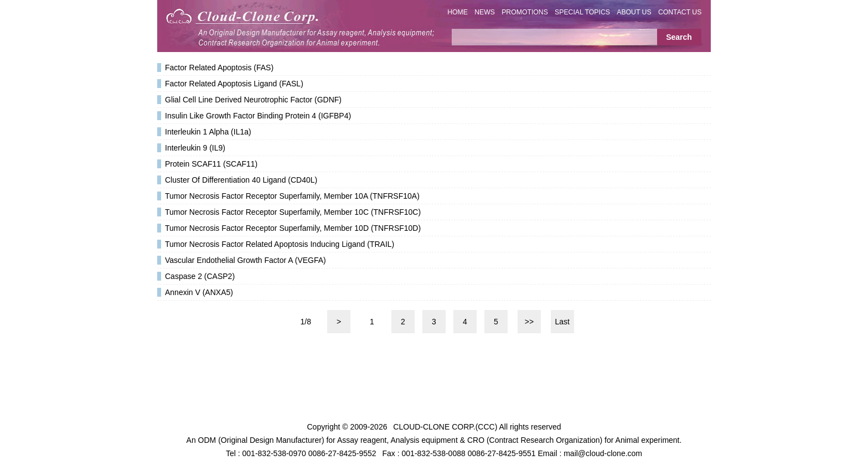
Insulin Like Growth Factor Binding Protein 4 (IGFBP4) (258, 116)
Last (562, 322)
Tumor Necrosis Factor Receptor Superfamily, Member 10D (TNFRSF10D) (293, 228)
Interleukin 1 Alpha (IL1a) (208, 132)
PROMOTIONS (525, 12)
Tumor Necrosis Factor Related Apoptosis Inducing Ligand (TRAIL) (280, 244)
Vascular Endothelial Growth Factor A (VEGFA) (246, 260)
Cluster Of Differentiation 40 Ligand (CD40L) (241, 180)
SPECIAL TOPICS (582, 12)
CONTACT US (680, 12)
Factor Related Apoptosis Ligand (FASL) (234, 84)
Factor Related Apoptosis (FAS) (219, 68)
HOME (458, 12)
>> (529, 322)
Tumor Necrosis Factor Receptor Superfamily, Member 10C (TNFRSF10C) (293, 212)
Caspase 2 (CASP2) (200, 276)
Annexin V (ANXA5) (199, 292)
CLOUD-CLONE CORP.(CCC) (445, 427)
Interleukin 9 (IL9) (195, 148)
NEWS (485, 12)
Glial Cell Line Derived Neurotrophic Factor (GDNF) (253, 100)
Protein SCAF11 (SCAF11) (211, 164)
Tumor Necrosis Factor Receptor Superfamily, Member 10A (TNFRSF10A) (292, 196)
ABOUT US (634, 12)
